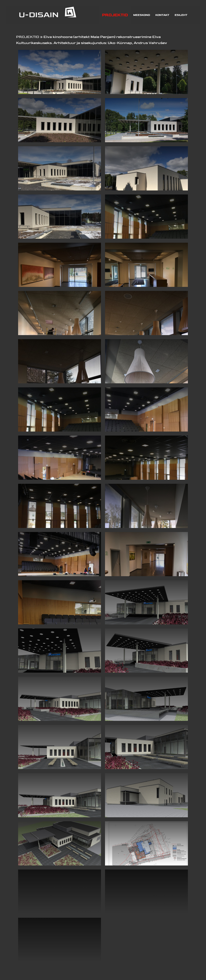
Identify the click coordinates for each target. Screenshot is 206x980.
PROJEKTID (28, 37)
